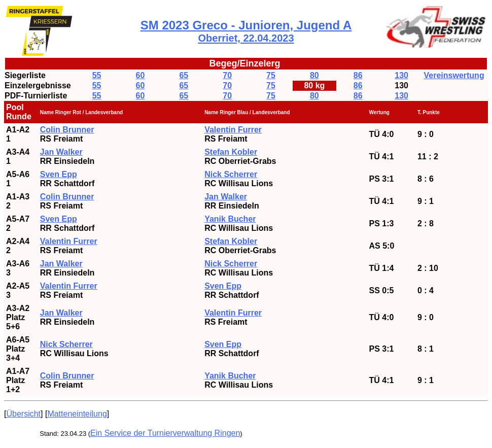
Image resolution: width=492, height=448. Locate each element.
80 (314, 75)
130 (401, 75)
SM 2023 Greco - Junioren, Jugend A (246, 31)
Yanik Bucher (230, 376)
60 (140, 75)
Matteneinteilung (77, 414)
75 (271, 75)
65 (184, 75)
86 (358, 75)
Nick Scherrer (231, 174)
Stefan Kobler (231, 152)
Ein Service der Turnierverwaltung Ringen (165, 433)
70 (227, 75)
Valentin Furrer (233, 130)
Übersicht (23, 414)
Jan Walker (226, 197)
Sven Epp (59, 219)
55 (97, 75)
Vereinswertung (454, 75)
